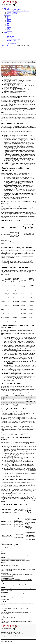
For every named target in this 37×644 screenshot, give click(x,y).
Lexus (8, 26)
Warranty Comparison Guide (13, 39)
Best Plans (6, 8)
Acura (8, 16)
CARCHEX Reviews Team (12, 72)
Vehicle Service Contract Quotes (14, 12)
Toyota (8, 30)
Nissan (8, 28)
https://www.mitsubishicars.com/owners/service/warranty (14, 555)
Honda (8, 20)
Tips (8, 34)
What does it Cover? (11, 43)
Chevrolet (9, 19)
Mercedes (9, 27)
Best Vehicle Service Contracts (14, 10)
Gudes (5, 32)
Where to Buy (10, 38)
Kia (7, 24)
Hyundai (9, 22)
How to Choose (10, 36)
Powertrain (9, 42)
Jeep (8, 23)
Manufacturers (7, 15)
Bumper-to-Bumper (11, 40)
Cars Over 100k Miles (12, 14)
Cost (8, 35)
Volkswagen (9, 31)
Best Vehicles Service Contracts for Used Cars (18, 11)
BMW (8, 18)
